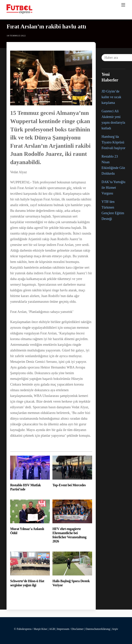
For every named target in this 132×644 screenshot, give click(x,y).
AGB (52, 629)
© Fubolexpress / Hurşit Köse (31, 629)
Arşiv (115, 629)
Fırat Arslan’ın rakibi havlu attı (46, 26)
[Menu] (123, 5)
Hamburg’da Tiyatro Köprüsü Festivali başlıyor (113, 142)
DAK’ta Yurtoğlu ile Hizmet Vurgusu (113, 188)
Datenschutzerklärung (98, 629)
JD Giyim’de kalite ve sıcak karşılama (111, 97)
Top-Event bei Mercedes (69, 485)
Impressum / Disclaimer (70, 629)
